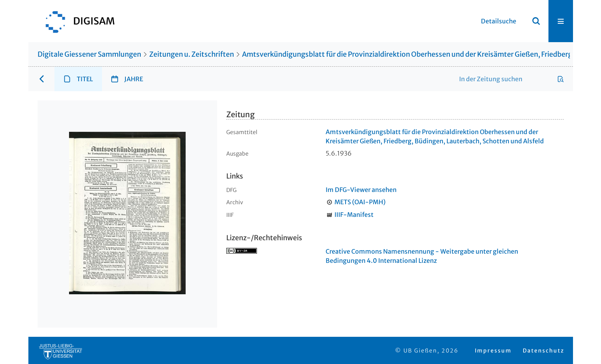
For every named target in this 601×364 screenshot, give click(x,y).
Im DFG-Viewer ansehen (361, 190)
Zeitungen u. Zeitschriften (192, 54)
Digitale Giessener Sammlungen (89, 54)
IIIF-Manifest (354, 215)
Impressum (493, 351)
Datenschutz (543, 351)
